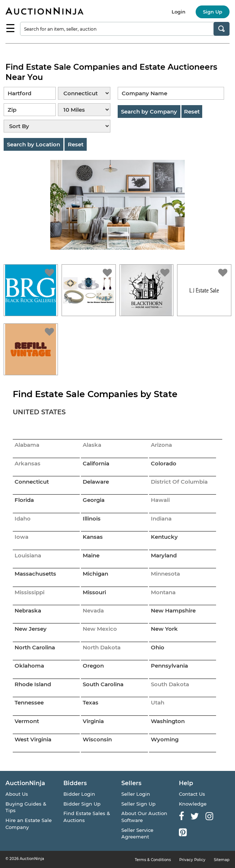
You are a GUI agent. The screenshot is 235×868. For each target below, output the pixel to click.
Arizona (161, 445)
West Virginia (33, 739)
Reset (76, 144)
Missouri (94, 592)
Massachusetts (35, 574)
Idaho (23, 519)
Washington (168, 721)
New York (164, 629)
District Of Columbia (179, 482)
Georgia (94, 500)
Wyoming (165, 739)
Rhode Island (33, 684)
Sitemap (222, 860)
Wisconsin (97, 739)
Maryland (164, 555)
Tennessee (29, 702)
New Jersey (31, 629)
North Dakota (102, 647)
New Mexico (100, 629)
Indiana (161, 519)
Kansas (93, 537)
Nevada (93, 610)
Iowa (21, 537)
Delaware (96, 482)
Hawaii (160, 500)
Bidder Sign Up (82, 804)
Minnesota (165, 574)
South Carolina (103, 684)
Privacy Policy (192, 860)
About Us (17, 794)
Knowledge (193, 804)
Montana (163, 592)
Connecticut (32, 482)
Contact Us (192, 794)
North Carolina (35, 647)
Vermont (27, 721)
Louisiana (28, 555)
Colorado (164, 463)
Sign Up (213, 12)
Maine (91, 555)
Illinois (92, 519)
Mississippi (30, 592)
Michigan (95, 574)
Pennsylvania (169, 666)
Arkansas (28, 463)
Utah (158, 702)
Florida (24, 500)
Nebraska (28, 610)
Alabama (27, 445)
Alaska (92, 445)
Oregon (93, 666)
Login (179, 12)
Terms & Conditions (153, 860)
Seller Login (136, 794)
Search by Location (34, 144)
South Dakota (170, 684)
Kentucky (164, 537)
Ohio (158, 647)
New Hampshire (173, 610)
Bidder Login (79, 794)
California (96, 463)
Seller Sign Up (138, 804)
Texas (91, 702)
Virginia (93, 721)
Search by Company (149, 112)
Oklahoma (29, 666)
